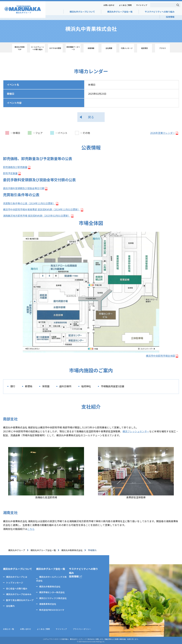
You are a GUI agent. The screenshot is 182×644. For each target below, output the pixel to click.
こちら (31, 529)
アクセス (163, 48)
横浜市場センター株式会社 (52, 592)
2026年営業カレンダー (163, 133)
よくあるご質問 (125, 5)
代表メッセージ (127, 48)
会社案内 (10, 606)
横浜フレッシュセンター (136, 431)
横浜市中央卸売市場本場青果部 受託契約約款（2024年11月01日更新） (42, 209)
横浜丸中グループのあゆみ (19, 594)
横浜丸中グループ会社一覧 (120, 12)
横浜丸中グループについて (82, 12)
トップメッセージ (15, 583)
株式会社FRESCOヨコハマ (52, 610)
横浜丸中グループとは (17, 577)
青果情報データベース (73, 48)
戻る (91, 117)
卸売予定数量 (10, 173)
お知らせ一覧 (8, 629)
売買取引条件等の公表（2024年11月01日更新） (29, 203)
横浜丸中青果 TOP (20, 48)
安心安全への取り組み (17, 588)
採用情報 (170, 17)
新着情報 (91, 48)
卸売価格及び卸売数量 (15, 167)
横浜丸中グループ (17, 550)
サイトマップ (142, 5)
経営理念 (145, 48)
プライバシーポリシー (82, 629)
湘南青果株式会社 (48, 604)
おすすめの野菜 (55, 48)
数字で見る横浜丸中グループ (20, 600)
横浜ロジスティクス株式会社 (53, 598)
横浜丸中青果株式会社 (72, 550)
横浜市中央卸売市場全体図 (160, 356)
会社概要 (109, 48)
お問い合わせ (109, 5)
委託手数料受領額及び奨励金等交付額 (24, 188)
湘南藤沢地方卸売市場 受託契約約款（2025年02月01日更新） (37, 216)
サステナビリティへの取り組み (160, 12)
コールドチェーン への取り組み (37, 48)
